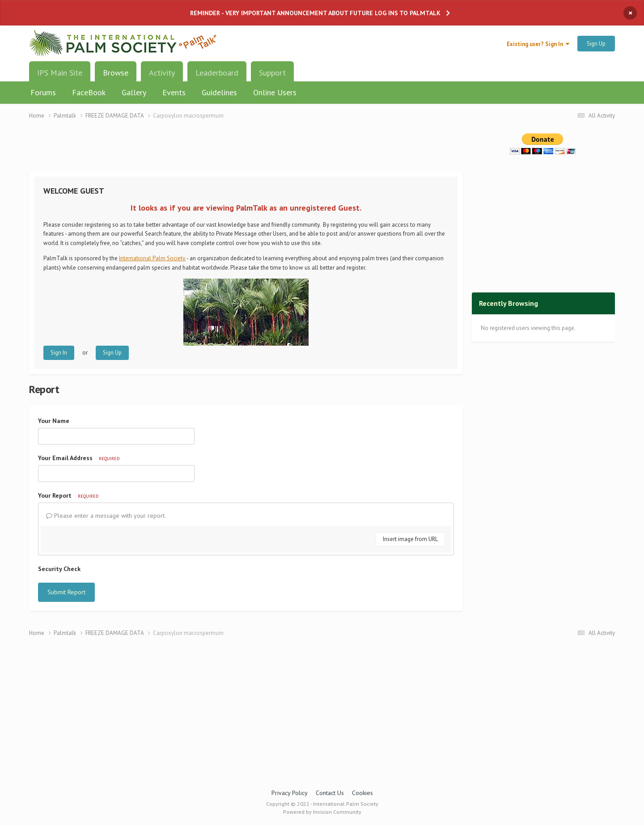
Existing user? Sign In (538, 44)
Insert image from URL (410, 539)
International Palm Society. (152, 258)
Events (174, 92)
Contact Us (330, 793)
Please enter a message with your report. (106, 516)
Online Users (275, 92)
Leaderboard (217, 73)
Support (272, 73)
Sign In (59, 353)
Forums (43, 92)
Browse (116, 76)
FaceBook (89, 92)
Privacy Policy (290, 793)
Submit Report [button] (66, 592)
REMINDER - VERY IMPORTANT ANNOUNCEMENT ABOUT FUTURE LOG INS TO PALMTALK (315, 13)
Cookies (362, 793)
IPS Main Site (60, 73)
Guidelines (219, 92)
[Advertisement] (246, 151)
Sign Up (596, 44)
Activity (162, 73)
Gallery (134, 92)
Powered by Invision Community (322, 812)
